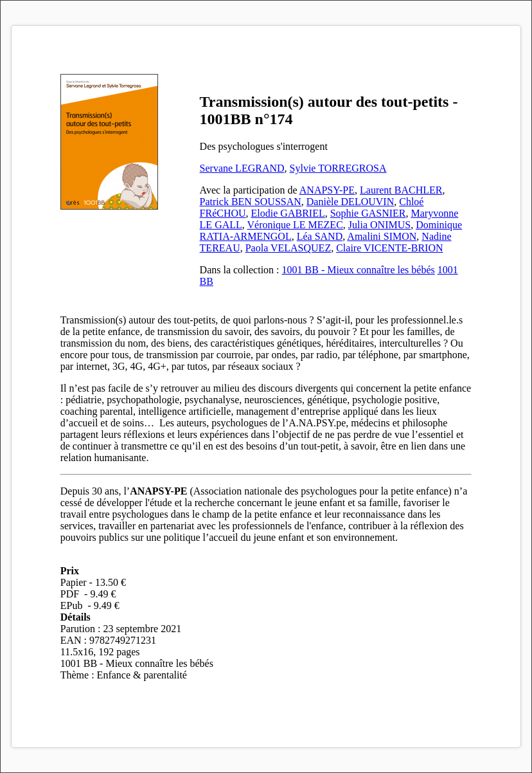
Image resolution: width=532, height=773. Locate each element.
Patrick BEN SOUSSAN (251, 202)
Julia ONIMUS (379, 225)
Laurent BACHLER (401, 190)
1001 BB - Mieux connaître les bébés (359, 270)
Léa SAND (320, 236)
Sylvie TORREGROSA (338, 168)
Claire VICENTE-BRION (389, 248)
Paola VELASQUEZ (288, 248)
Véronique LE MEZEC (295, 225)
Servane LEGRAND (242, 168)
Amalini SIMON (382, 236)
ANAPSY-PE (327, 190)
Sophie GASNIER (368, 213)
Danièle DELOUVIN (350, 202)
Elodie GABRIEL (288, 213)
